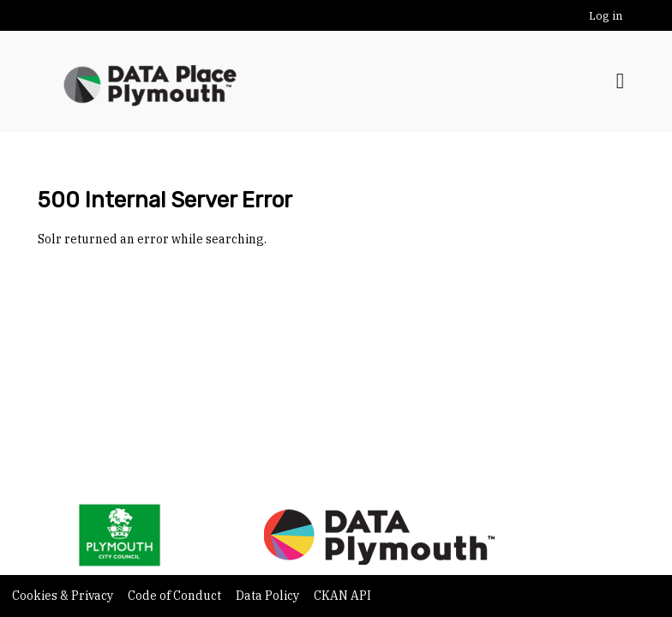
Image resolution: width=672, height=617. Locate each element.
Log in (606, 16)
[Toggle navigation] (620, 81)
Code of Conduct (176, 596)
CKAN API (342, 596)
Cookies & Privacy (64, 596)
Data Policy (269, 596)
